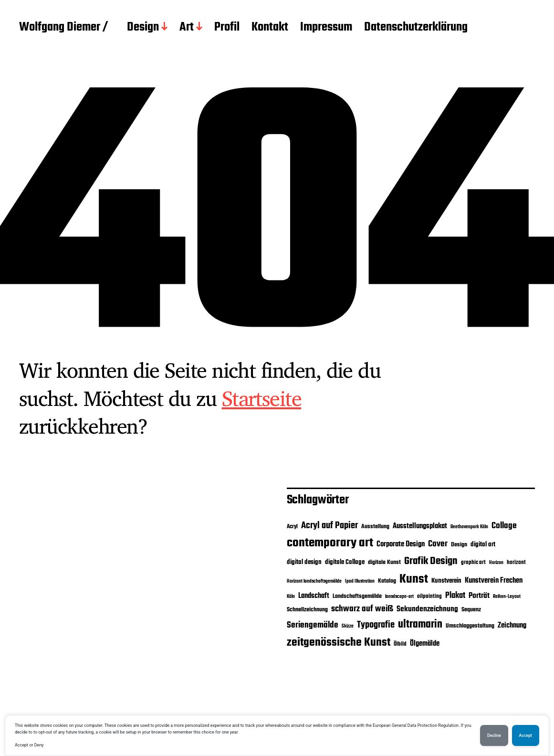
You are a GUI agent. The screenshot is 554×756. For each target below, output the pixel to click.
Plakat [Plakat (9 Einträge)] (455, 596)
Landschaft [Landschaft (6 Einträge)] (314, 596)
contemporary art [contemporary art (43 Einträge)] (330, 543)
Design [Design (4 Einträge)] (459, 545)
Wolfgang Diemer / (63, 28)
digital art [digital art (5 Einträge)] (483, 544)
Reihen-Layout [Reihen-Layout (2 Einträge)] (507, 597)
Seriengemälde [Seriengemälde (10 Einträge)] (313, 625)
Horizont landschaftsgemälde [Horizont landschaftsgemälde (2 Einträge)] (314, 581)
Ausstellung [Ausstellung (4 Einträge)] (375, 527)
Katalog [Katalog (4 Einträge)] (387, 581)
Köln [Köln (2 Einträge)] (291, 597)
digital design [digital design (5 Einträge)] (304, 562)
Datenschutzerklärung (416, 28)
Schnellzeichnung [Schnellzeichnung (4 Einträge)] (307, 610)
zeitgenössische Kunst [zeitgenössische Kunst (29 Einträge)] (339, 643)
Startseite (262, 398)
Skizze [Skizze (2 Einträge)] (348, 626)
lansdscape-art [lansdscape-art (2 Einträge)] (399, 597)
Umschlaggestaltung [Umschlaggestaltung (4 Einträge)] (470, 626)
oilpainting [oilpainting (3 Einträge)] (429, 596)
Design (143, 28)
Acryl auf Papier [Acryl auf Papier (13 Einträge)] (329, 526)
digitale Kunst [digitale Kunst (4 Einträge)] (384, 562)
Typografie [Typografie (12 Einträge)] (376, 625)
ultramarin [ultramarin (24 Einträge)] (420, 625)
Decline (494, 735)
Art (187, 28)
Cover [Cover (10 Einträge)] (438, 544)
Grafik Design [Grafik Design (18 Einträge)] (431, 561)
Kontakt (270, 28)
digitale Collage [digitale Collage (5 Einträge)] (345, 562)
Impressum (326, 28)
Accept (526, 735)
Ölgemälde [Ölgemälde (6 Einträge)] (425, 644)
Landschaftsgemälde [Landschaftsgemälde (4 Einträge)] (357, 596)
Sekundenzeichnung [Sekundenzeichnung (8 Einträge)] (427, 609)
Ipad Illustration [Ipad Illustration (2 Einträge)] (360, 581)
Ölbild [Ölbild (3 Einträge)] (400, 644)
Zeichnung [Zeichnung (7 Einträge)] (512, 625)
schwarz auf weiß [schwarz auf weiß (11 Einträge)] (362, 609)
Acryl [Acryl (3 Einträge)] (292, 527)
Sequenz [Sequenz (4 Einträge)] (471, 610)
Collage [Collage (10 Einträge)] (504, 526)
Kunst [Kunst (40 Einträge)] (414, 579)
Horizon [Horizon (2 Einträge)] (496, 563)
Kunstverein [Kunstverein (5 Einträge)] (446, 581)
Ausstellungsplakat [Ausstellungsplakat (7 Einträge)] (420, 526)
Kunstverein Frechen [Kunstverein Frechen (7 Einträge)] (494, 580)
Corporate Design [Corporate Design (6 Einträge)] (401, 544)
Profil (227, 28)
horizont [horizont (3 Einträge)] (516, 563)
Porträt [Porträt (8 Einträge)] (479, 596)
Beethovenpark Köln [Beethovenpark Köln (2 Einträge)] (469, 527)
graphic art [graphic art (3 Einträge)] (473, 563)
